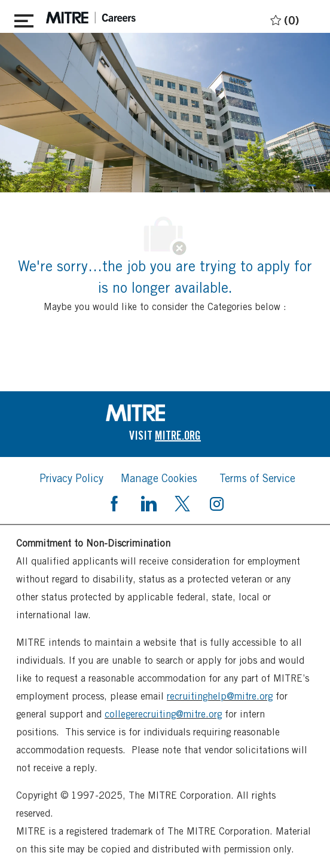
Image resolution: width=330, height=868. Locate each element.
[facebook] (114, 502)
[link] (165, 413)
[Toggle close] (24, 19)
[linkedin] (148, 502)
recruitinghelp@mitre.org (220, 696)
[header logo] (91, 18)
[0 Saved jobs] (283, 18)
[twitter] (182, 502)
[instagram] (216, 502)
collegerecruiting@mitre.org (163, 714)
